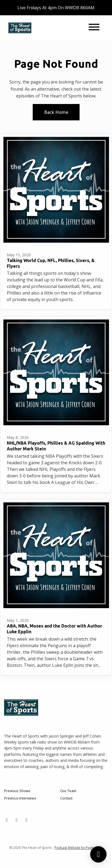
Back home (56, 112)
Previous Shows (17, 791)
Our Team (68, 791)
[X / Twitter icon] (7, 820)
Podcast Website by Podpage (77, 848)
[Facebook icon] (17, 820)
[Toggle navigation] (94, 28)
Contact (66, 798)
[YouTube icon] (26, 820)
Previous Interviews (20, 798)
